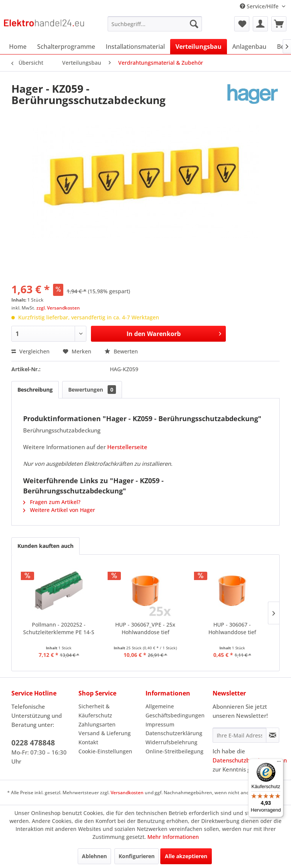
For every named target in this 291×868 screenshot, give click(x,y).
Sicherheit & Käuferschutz (95, 711)
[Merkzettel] (242, 24)
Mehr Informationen (173, 837)
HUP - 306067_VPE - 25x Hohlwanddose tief (145, 628)
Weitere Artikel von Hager (59, 510)
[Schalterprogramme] (66, 47)
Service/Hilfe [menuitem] (260, 6)
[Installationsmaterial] (135, 47)
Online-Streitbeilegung (174, 751)
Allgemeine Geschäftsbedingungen (175, 711)
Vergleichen (31, 351)
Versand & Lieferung (105, 733)
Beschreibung (35, 390)
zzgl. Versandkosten (58, 308)
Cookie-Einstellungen (105, 751)
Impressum (160, 724)
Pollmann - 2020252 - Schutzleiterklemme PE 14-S (59, 628)
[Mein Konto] (260, 24)
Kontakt (88, 742)
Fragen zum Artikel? (52, 502)
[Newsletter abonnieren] (273, 735)
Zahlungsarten (97, 724)
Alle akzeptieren (186, 856)
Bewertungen (92, 390)
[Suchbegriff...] (155, 24)
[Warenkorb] (279, 24)
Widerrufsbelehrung (171, 742)
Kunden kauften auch (45, 546)
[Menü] (279, 763)
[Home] (18, 47)
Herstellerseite (127, 447)
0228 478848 (33, 743)
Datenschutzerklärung (174, 733)
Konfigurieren (137, 856)
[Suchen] (194, 24)
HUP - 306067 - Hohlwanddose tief (232, 628)
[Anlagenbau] (249, 47)
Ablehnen (94, 856)
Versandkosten (127, 793)
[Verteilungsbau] (199, 47)
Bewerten (121, 351)
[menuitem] (155, 24)
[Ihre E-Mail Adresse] (239, 735)
